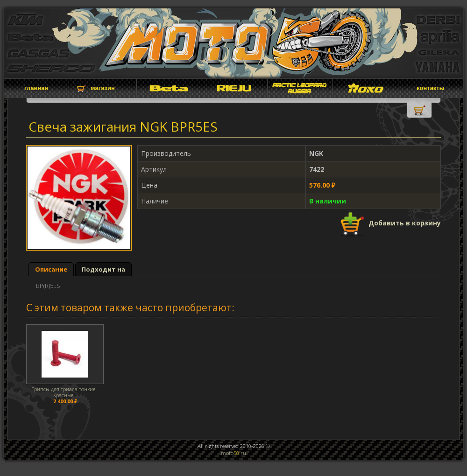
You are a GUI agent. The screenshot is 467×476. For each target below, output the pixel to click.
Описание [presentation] (51, 269)
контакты (431, 88)
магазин (103, 88)
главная (36, 88)
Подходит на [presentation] (103, 269)
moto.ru (233, 453)
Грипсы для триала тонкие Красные (63, 392)
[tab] (51, 269)
